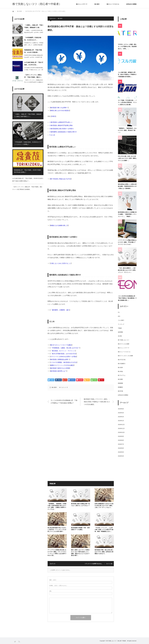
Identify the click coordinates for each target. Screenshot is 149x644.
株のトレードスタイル (113, 4)
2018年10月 (121, 432)
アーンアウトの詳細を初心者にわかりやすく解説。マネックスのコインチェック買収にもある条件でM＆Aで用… (57, 553)
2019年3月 (121, 413)
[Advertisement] (81, 429)
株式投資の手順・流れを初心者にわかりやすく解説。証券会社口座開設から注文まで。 (104, 552)
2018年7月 (121, 444)
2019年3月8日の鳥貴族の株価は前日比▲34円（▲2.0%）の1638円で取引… (34, 57)
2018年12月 (121, 425)
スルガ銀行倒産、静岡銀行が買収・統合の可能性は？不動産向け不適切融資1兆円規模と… (127, 75)
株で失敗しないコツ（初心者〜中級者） (37, 4)
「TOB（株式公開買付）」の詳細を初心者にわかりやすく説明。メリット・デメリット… (127, 270)
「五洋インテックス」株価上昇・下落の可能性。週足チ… (33, 76)
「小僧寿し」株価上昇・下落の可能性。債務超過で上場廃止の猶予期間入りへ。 (28, 115)
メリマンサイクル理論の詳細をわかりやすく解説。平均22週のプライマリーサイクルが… (127, 242)
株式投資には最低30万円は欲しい (62, 122)
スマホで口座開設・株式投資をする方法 (64, 362)
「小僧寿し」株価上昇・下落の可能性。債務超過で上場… (34, 26)
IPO (119, 316)
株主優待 (120, 379)
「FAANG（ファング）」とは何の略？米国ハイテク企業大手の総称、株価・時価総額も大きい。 (104, 530)
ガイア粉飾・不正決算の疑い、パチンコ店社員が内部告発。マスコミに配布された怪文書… (127, 102)
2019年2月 (121, 417)
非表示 (53, 116)
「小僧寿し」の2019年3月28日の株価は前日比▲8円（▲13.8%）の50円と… (34, 33)
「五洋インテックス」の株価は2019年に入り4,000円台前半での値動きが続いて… (34, 82)
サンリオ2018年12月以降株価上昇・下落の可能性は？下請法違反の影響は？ (64, 402)
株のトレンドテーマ (82, 4)
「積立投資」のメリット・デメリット (63, 351)
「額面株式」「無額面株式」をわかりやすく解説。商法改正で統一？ (127, 130)
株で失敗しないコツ (124, 340)
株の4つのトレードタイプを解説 (61, 345)
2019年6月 (121, 409)
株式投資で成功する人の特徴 (60, 368)
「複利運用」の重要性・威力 (60, 310)
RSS (19, 641)
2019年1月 (121, 421)
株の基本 (97, 4)
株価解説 (120, 387)
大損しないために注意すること (61, 263)
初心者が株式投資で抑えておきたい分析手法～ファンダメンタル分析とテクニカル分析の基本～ (57, 530)
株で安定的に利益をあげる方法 (61, 179)
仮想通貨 (120, 332)
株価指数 (120, 383)
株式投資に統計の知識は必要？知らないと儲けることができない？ (80, 505)
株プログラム (122, 375)
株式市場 (120, 391)
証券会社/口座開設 (131, 4)
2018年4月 (121, 456)
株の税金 (120, 371)
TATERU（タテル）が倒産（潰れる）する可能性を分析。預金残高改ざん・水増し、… (127, 47)
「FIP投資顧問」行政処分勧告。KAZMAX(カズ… (33, 39)
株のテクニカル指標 (124, 344)
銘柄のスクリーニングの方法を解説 (62, 365)
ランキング (121, 324)
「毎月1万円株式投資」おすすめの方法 (63, 354)
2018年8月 (121, 440)
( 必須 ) (53, 580)
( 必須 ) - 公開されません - (58, 586)
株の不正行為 (122, 360)
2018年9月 (121, 436)
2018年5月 (121, 452)
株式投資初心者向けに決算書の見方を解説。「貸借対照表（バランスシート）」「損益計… (127, 214)
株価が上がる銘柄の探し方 (59, 225)
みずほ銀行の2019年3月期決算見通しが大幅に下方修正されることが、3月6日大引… (34, 70)
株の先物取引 (122, 364)
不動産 (120, 328)
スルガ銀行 (121, 320)
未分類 (120, 336)
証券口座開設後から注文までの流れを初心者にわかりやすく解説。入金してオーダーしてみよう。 (104, 506)
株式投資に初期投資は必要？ (60, 359)
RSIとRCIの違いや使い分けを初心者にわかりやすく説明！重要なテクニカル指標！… (127, 158)
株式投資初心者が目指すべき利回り (62, 129)
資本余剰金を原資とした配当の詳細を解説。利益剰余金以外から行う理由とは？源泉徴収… (127, 186)
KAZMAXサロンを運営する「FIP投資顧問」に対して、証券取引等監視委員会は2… (34, 45)
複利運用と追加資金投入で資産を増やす (64, 132)
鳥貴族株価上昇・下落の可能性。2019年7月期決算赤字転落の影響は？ (27, 171)
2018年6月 (121, 448)
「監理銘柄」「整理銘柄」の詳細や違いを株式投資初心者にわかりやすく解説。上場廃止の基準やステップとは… (57, 506)
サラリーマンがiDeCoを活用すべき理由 (63, 357)
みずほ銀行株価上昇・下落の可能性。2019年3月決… (34, 64)
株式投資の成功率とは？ (58, 371)
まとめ (53, 135)
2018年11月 (121, 429)
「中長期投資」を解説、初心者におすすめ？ (65, 348)
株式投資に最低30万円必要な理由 (62, 125)
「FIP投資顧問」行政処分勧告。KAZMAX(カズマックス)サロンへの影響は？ (28, 143)
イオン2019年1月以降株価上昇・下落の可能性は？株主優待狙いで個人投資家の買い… (127, 298)
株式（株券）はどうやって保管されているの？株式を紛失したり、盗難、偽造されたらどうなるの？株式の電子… (80, 553)
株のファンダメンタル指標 (125, 356)
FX (119, 312)
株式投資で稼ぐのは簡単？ (59, 108)
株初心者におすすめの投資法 (60, 110)
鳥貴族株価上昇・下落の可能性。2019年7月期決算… (33, 51)
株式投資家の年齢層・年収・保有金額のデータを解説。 (80, 529)
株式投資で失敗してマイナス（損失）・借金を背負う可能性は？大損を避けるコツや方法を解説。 (97, 402)
